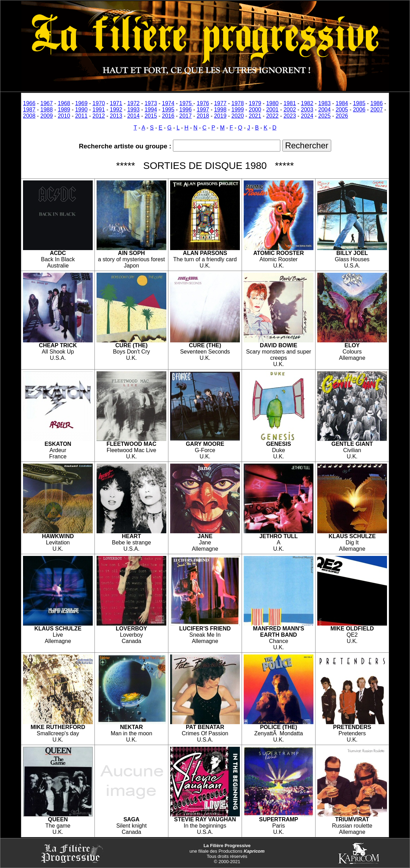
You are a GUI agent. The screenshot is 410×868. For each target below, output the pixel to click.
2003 (307, 110)
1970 (99, 103)
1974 (168, 103)
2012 (99, 116)
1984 (342, 103)
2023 (290, 116)
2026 (342, 116)
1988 (47, 110)
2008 (29, 116)
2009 (47, 116)
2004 (325, 110)
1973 (151, 103)
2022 (272, 116)
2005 (342, 110)
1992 (116, 110)
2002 (290, 110)
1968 (64, 103)
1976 (203, 103)
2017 (185, 116)
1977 (220, 103)
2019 (220, 116)
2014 (134, 116)
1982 (307, 103)
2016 (168, 116)
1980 (272, 103)
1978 (238, 103)
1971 (116, 103)
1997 (203, 110)
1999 (238, 110)
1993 (134, 110)
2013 (116, 116)
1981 (290, 103)
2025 (325, 116)
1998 (220, 110)
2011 (81, 116)
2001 (272, 110)
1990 (81, 110)
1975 (186, 103)
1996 (185, 110)
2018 (203, 116)
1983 (325, 103)
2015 (151, 116)
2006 (359, 110)
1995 (168, 110)
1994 (151, 110)
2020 (238, 116)
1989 (64, 110)
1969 (81, 103)
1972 (134, 103)
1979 (255, 103)
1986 (377, 103)
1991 (99, 110)
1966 (29, 103)
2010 (64, 116)
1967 (47, 103)
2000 (255, 110)
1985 (359, 103)
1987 (29, 110)
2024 (307, 116)
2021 (255, 116)
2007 (377, 110)
